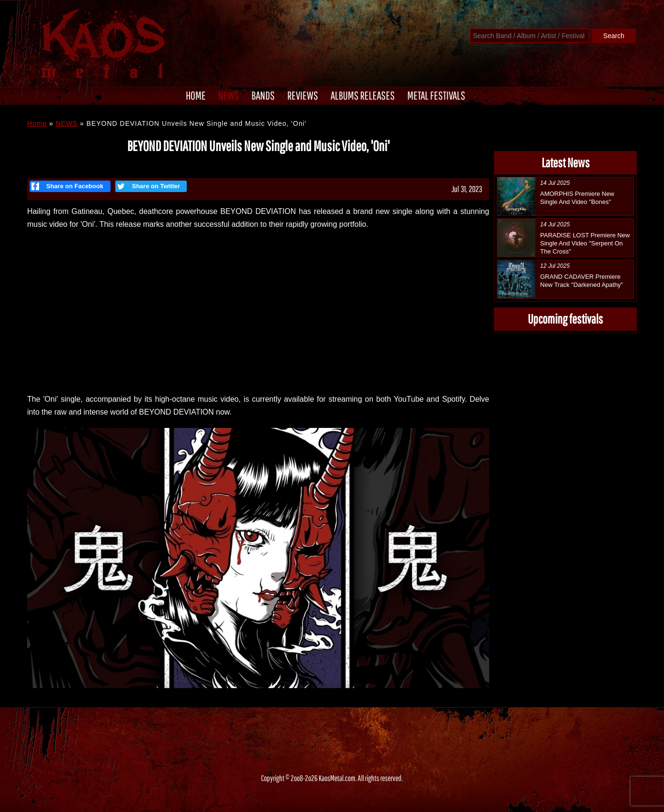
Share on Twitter (148, 186)
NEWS (229, 95)
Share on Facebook (67, 186)
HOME (196, 95)
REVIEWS (303, 95)
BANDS (263, 95)
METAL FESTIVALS (436, 95)
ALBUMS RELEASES (363, 95)
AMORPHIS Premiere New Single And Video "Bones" (577, 198)
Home (37, 123)
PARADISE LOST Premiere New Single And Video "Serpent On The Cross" (585, 243)
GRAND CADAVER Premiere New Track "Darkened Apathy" (582, 281)
